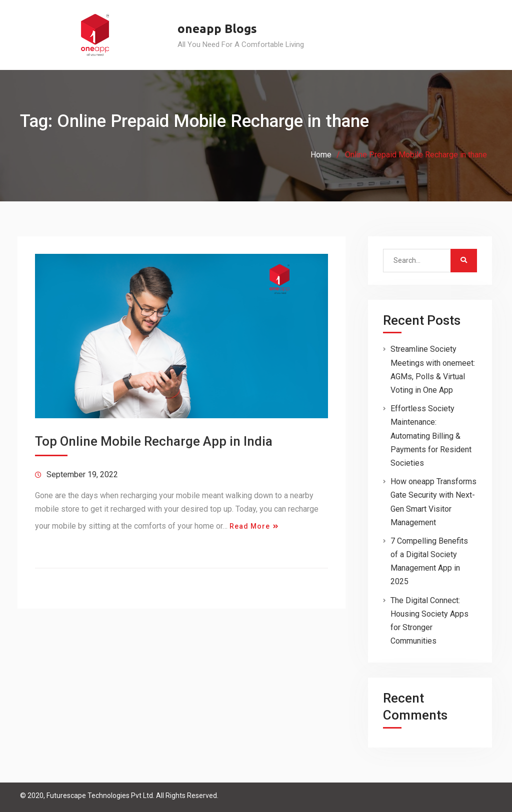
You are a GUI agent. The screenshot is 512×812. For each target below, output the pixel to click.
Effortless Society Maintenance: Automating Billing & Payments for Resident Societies (431, 436)
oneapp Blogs (217, 29)
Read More (250, 526)
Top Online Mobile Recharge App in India (154, 441)
